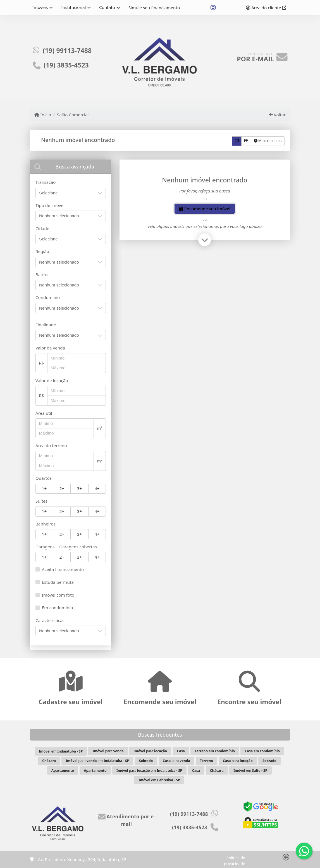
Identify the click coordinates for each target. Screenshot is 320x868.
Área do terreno (51, 445)
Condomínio (48, 297)
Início (43, 115)
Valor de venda (50, 348)
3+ (79, 488)
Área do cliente (266, 8)
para (108, 751)
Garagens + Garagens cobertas (66, 547)
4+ (97, 488)
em (61, 751)
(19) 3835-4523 (66, 65)
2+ (62, 488)
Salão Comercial (73, 115)
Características (50, 620)
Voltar (277, 115)
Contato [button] (107, 7)
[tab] (71, 167)
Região (42, 251)
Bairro (42, 274)
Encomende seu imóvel (205, 209)
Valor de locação (52, 380)
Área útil (44, 413)
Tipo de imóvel (50, 205)
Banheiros (46, 524)
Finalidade (46, 325)
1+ (44, 488)
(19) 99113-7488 (67, 51)
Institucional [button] (73, 7)
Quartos (44, 478)
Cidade (42, 228)
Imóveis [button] (40, 7)
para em (98, 761)
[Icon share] (213, 8)
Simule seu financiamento (154, 8)
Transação (46, 182)
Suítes (41, 501)
